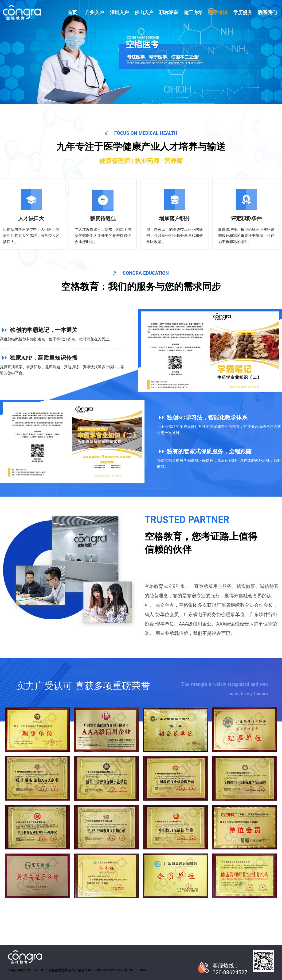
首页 (72, 12)
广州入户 (95, 12)
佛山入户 (144, 12)
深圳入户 (119, 12)
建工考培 (193, 12)
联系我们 (267, 12)
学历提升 (243, 12)
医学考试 (218, 12)
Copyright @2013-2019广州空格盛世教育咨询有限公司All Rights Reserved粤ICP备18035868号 (77, 970)
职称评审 (169, 12)
